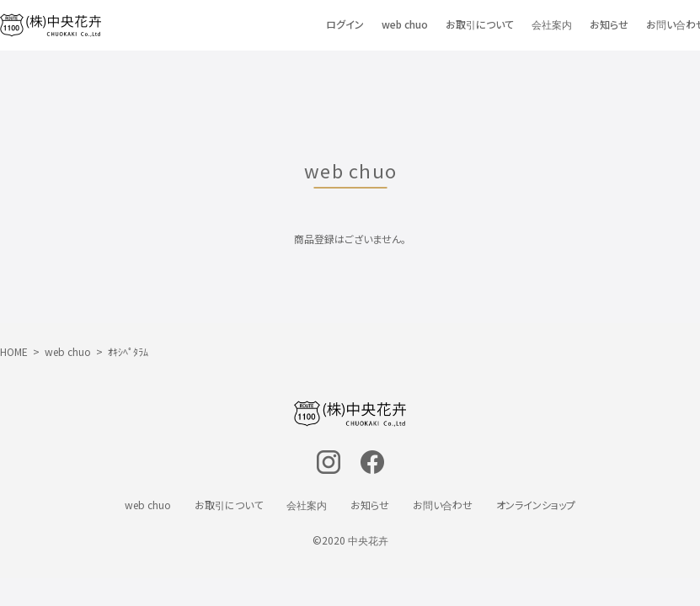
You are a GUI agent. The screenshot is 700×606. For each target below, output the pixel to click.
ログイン (345, 24)
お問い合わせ (443, 505)
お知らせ (609, 24)
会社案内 (552, 24)
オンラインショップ (536, 505)
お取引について (480, 24)
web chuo (405, 24)
